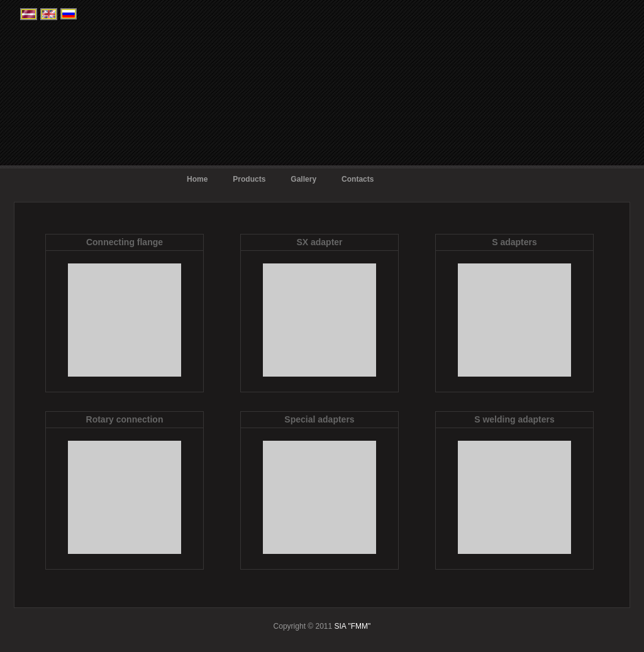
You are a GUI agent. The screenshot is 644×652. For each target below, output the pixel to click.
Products (249, 179)
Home (197, 179)
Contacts (358, 179)
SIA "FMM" (351, 626)
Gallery (303, 179)
